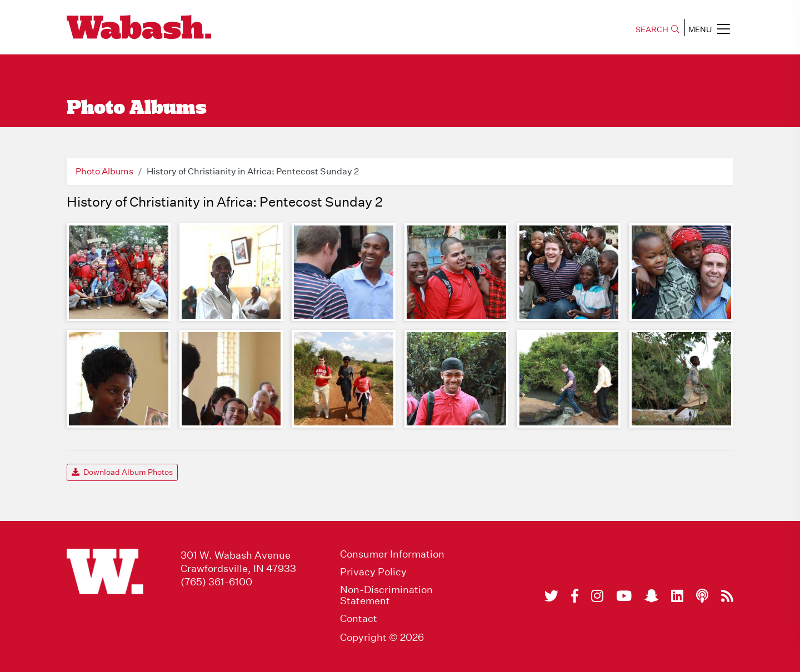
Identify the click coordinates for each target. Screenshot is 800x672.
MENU (709, 29)
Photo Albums (104, 171)
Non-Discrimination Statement (386, 595)
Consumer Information (392, 554)
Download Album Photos (122, 472)
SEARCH (657, 29)
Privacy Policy (373, 572)
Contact (359, 619)
